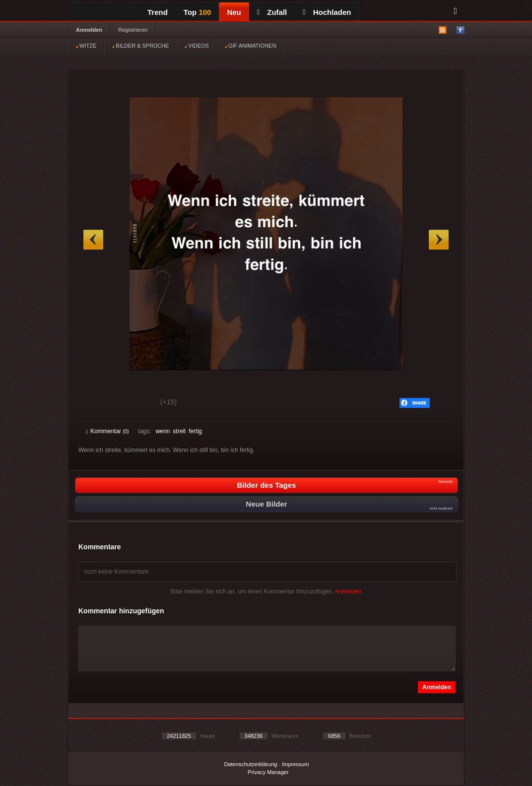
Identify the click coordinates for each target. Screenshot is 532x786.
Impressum (295, 764)
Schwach (134, 403)
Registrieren (133, 30)
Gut (97, 403)
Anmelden (89, 30)
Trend (158, 12)
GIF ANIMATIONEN (250, 46)
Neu (234, 12)
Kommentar (107, 431)
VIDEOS (197, 46)
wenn (163, 431)
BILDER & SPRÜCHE (140, 46)
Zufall (272, 12)
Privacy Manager (268, 772)
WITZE (86, 46)
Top (198, 12)
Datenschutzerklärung (250, 764)
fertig (195, 431)
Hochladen (327, 12)
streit (179, 431)
